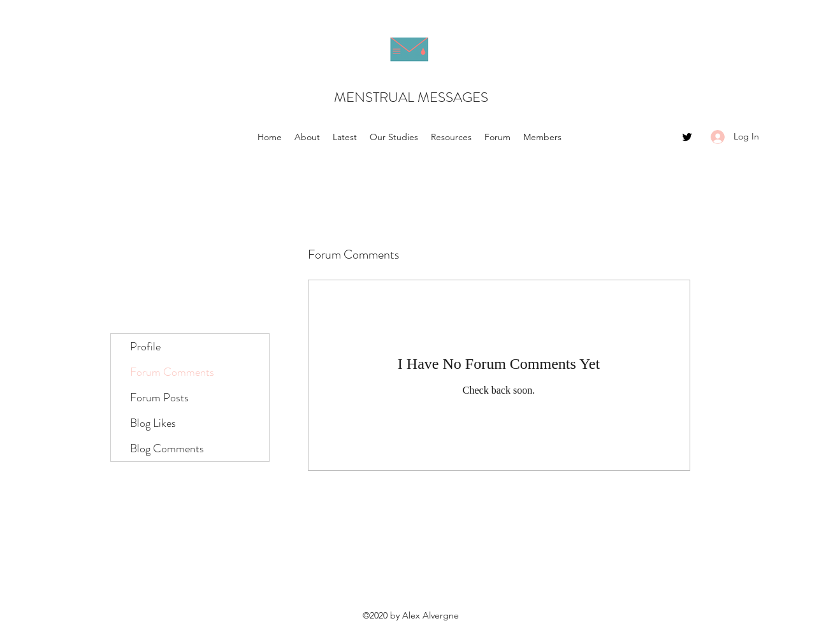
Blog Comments (167, 448)
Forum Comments (172, 372)
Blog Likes (153, 423)
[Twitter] (687, 137)
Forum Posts (159, 397)
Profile (145, 347)
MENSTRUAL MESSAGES (411, 97)
